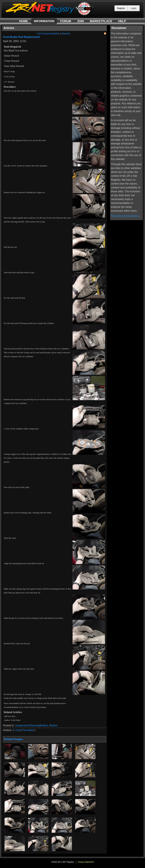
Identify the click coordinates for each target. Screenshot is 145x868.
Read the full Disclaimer (125, 216)
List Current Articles (48, 34)
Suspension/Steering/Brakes (32, 725)
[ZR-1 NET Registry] (50, 15)
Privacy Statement (86, 862)
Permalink (28, 730)
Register (121, 8)
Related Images (13, 739)
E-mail (16, 730)
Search (66, 34)
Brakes (53, 725)
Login (134, 8)
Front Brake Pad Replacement (21, 37)
